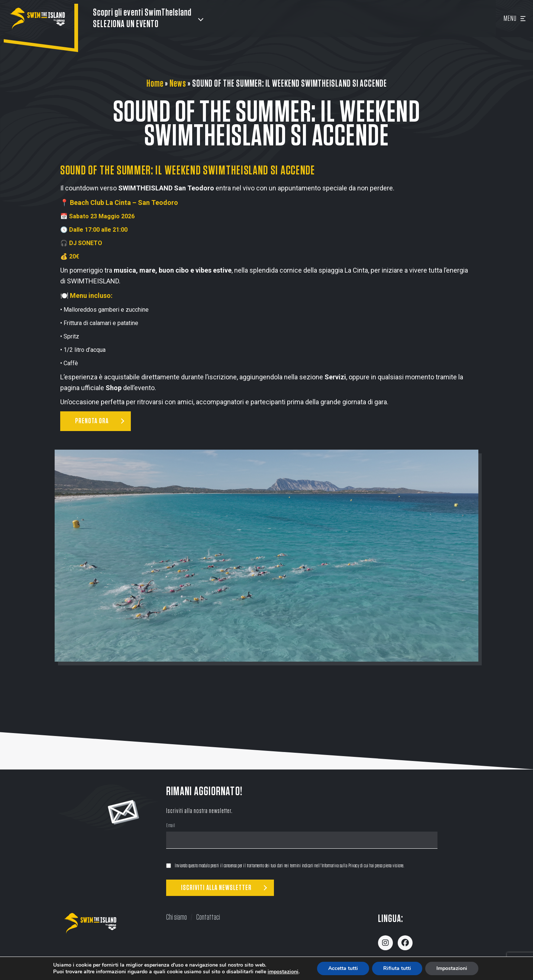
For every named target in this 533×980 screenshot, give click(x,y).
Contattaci (208, 917)
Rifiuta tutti (397, 968)
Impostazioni (452, 968)
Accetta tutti (343, 968)
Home (155, 84)
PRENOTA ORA (92, 421)
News (178, 84)
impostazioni (283, 972)
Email (171, 826)
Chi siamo (177, 917)
